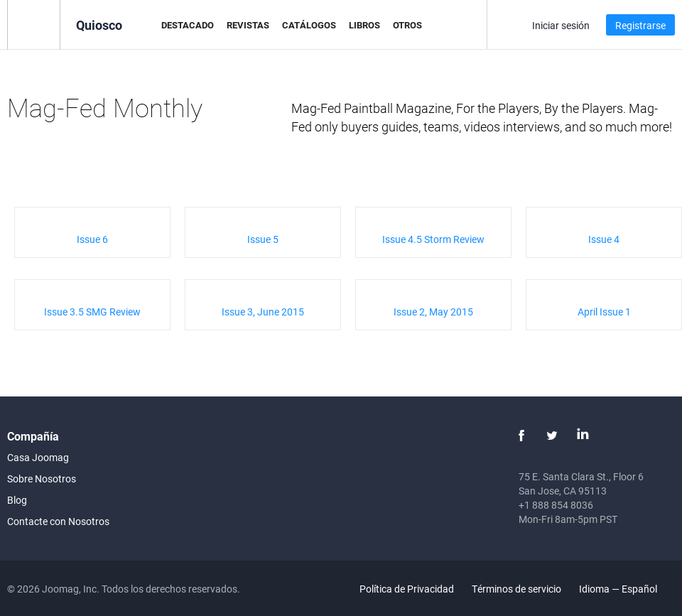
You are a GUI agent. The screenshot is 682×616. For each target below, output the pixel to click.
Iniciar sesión (561, 25)
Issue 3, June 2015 (263, 312)
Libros (364, 25)
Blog (17, 500)
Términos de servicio (516, 589)
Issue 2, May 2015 (433, 312)
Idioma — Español (626, 589)
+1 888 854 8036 (556, 505)
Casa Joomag (38, 457)
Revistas (248, 25)
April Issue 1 (604, 312)
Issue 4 (604, 239)
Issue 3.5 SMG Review (92, 312)
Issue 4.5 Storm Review (433, 239)
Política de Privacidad (407, 589)
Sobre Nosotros (42, 479)
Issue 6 (92, 239)
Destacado (188, 25)
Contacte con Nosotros (58, 521)
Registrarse (640, 25)
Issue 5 (263, 239)
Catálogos (309, 25)
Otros (407, 25)
